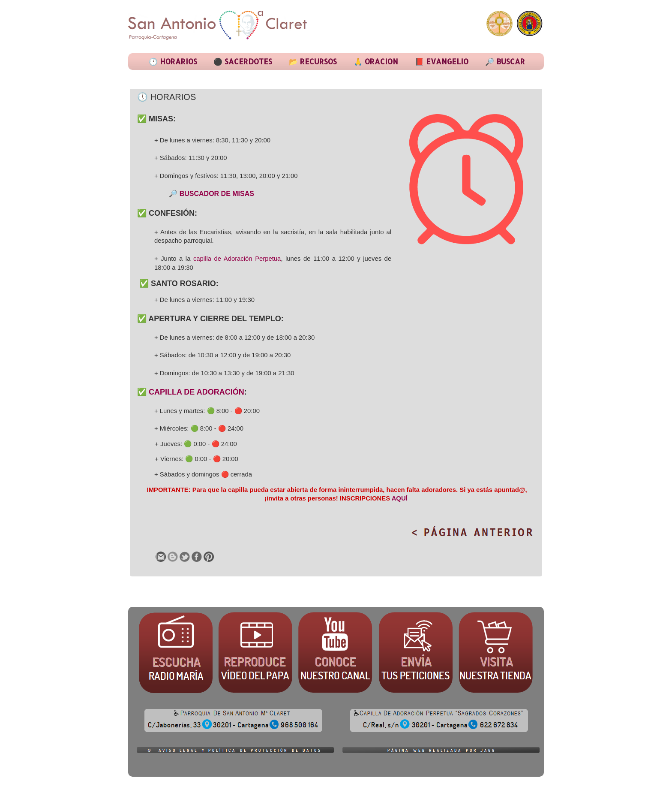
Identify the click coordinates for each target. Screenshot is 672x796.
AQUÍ (400, 498)
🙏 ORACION (376, 61)
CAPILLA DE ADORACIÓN (196, 392)
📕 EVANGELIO (442, 61)
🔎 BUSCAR (505, 61)
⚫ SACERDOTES (243, 61)
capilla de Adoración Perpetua (237, 259)
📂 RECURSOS (313, 61)
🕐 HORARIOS (173, 61)
